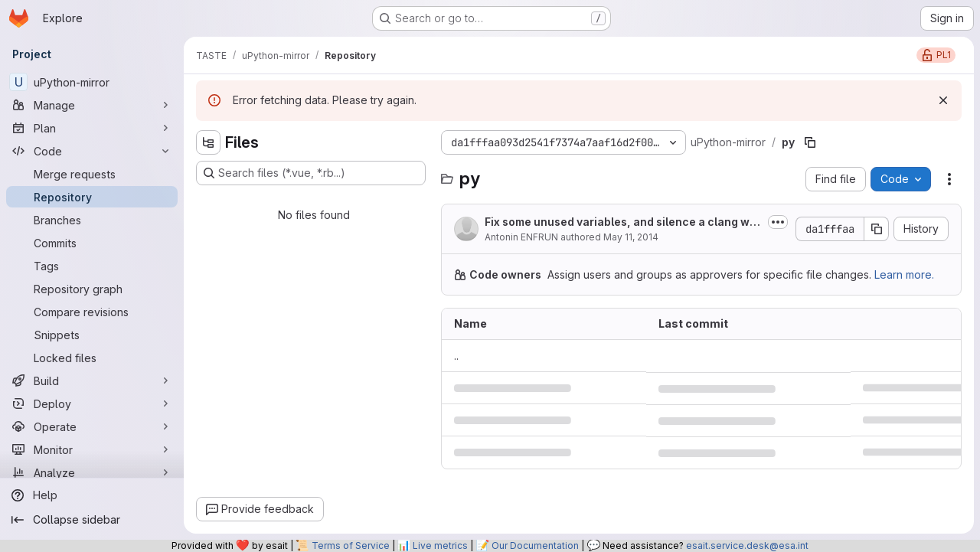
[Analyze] (92, 472)
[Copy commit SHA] (877, 229)
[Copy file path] (810, 142)
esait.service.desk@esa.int (747, 545)
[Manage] (92, 105)
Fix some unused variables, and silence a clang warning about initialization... (623, 222)
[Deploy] (92, 403)
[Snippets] (92, 335)
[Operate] (92, 426)
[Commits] (92, 243)
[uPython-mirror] (92, 82)
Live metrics (440, 545)
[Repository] (92, 197)
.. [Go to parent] (456, 356)
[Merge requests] (92, 174)
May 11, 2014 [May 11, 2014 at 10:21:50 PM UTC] (631, 237)
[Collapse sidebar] (92, 520)
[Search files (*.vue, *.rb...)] (311, 173)
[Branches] (92, 220)
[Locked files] (92, 358)
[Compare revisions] (92, 312)
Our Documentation (535, 545)
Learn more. (904, 274)
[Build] (92, 381)
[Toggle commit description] (778, 222)
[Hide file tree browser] (208, 142)
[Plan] (92, 128)
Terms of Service (351, 545)
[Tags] (92, 266)
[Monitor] (92, 449)
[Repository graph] (92, 289)
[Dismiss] (943, 100)
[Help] (92, 495)
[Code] (92, 151)
